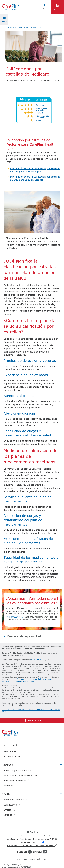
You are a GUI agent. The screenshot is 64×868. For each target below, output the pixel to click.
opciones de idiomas (25, 681)
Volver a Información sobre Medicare (24, 28)
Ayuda (32, 794)
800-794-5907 (38, 660)
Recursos (32, 765)
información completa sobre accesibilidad (27, 679)
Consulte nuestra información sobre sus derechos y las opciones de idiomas (31, 711)
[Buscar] (46, 7)
